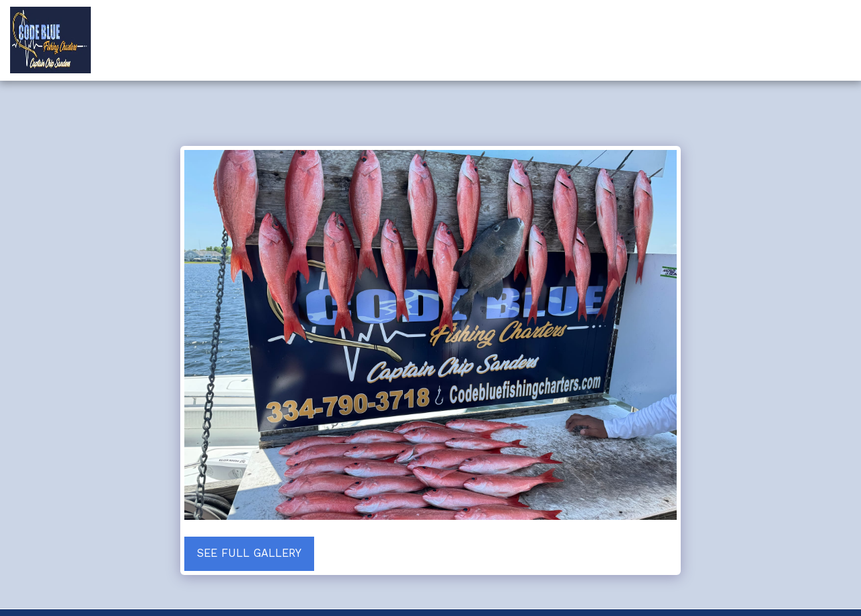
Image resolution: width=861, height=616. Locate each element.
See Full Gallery (249, 553)
